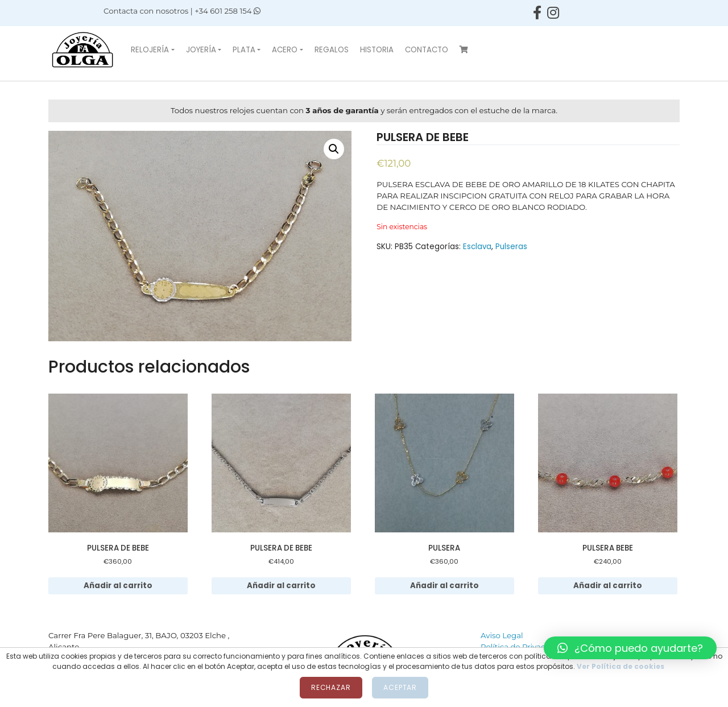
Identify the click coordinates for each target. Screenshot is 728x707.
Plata (244, 50)
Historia (377, 50)
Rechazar (331, 687)
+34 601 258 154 (227, 11)
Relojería (150, 50)
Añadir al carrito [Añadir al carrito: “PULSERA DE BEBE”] (118, 586)
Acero (285, 50)
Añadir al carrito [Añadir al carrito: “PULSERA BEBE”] (608, 586)
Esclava (477, 247)
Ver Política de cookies (621, 666)
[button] (630, 648)
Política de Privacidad (521, 647)
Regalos (332, 50)
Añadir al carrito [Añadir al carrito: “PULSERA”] (444, 586)
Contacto (427, 50)
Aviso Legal (502, 635)
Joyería (201, 50)
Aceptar (400, 687)
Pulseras (511, 247)
